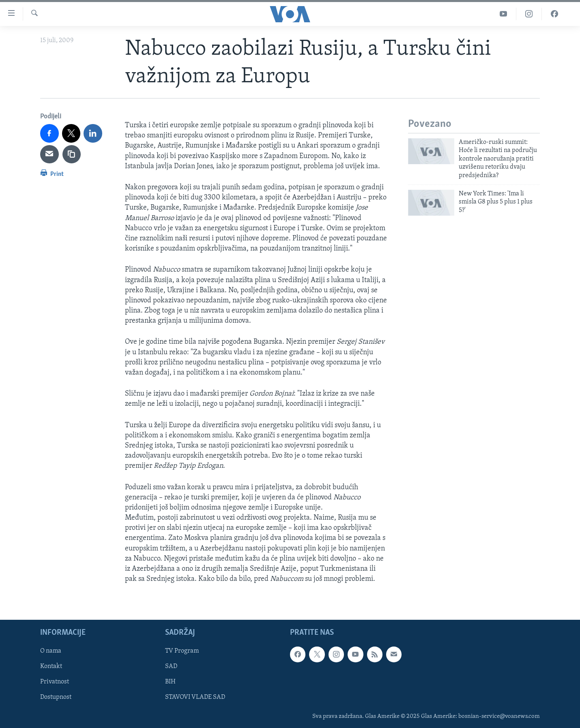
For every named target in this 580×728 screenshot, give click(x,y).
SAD (171, 667)
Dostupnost (56, 698)
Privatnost (55, 682)
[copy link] (72, 154)
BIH (170, 682)
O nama (51, 651)
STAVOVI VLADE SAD (195, 698)
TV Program (182, 651)
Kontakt (51, 667)
